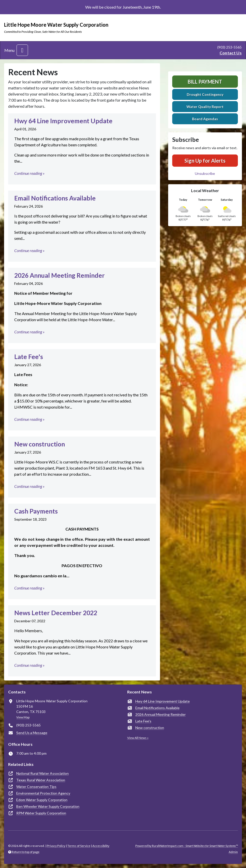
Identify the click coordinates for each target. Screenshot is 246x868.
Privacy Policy (56, 846)
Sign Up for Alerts (205, 161)
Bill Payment (205, 82)
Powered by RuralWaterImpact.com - (187, 846)
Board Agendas (205, 119)
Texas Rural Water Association (41, 780)
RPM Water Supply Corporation (41, 813)
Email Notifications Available (157, 708)
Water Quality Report (205, 107)
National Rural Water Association (42, 773)
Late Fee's (143, 721)
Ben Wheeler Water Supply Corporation (48, 806)
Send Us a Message (32, 733)
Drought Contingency (205, 94)
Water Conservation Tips (36, 787)
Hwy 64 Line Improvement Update (163, 701)
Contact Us (231, 53)
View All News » (138, 738)
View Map (23, 717)
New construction (150, 728)
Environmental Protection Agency (43, 793)
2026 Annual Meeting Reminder (161, 714)
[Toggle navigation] (22, 50)
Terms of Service (79, 846)
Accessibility (101, 846)
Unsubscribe (205, 173)
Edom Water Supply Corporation (42, 800)
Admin (233, 852)
